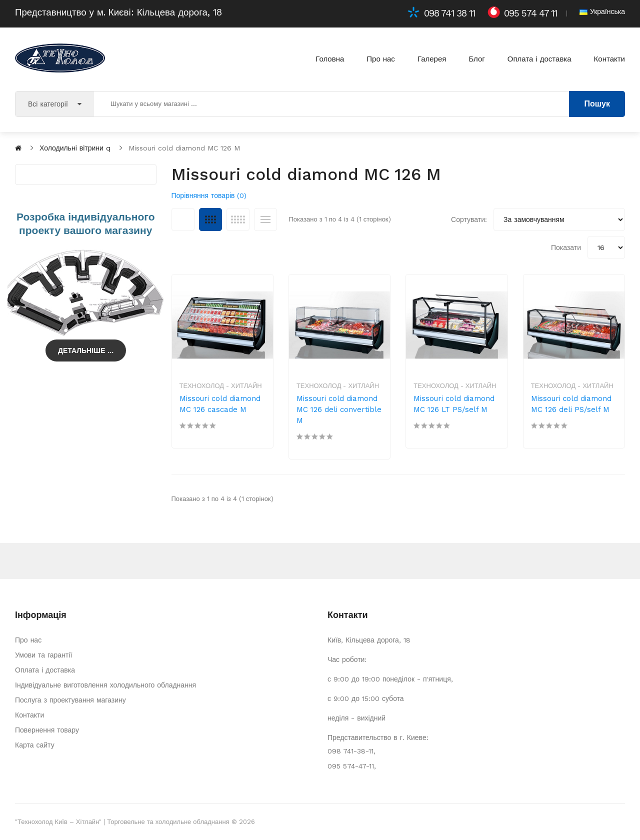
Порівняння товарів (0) (209, 195)
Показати (566, 247)
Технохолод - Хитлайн (221, 386)
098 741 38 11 (449, 13)
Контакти (29, 715)
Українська (602, 11)
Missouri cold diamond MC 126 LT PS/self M (454, 404)
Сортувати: (469, 219)
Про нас (28, 640)
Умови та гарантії (43, 655)
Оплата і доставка (45, 670)
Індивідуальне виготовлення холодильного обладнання (105, 685)
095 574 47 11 (530, 13)
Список (265, 219)
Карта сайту (35, 745)
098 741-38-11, (351, 751)
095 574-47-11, (352, 766)
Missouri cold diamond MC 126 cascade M (220, 404)
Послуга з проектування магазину (70, 700)
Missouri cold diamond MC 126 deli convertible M (339, 409)
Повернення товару (47, 730)
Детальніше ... (86, 350)
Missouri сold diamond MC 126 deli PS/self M (571, 404)
